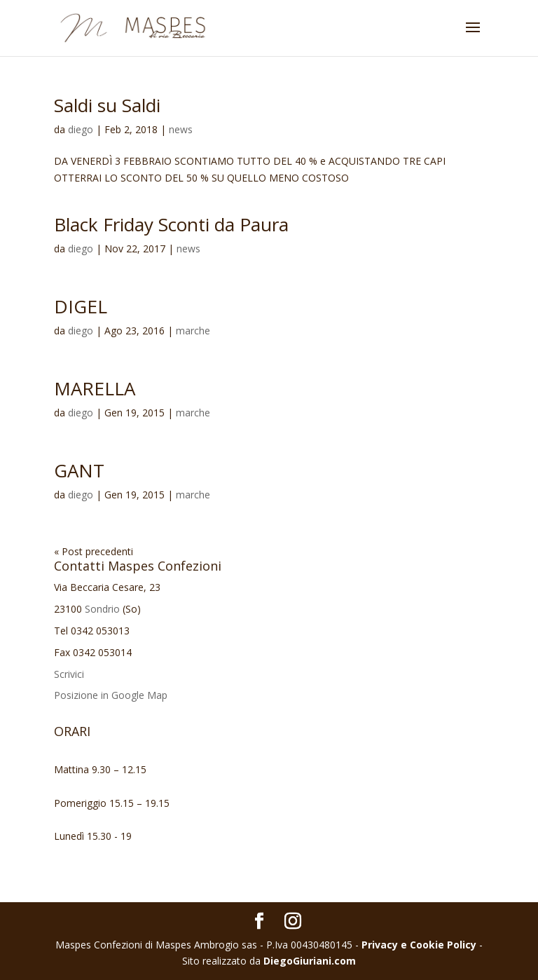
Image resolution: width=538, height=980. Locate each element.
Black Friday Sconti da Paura (171, 224)
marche (193, 331)
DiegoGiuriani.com (310, 961)
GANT (79, 470)
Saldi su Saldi (107, 105)
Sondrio (102, 609)
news (181, 129)
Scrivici (69, 674)
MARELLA (95, 388)
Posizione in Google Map (111, 695)
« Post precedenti (94, 551)
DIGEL (81, 306)
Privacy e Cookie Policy (419, 945)
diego (81, 129)
